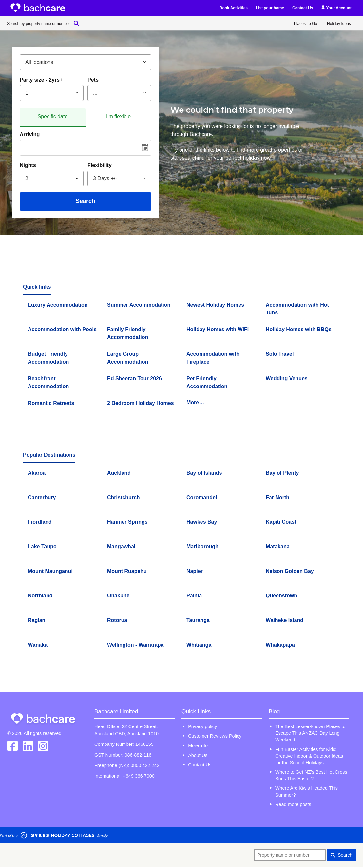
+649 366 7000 (139, 776)
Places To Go (306, 24)
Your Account (336, 8)
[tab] (53, 118)
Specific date (53, 116)
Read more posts (293, 804)
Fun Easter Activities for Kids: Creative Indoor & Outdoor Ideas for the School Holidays (309, 756)
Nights (28, 165)
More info (198, 745)
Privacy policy (202, 726)
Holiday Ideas (339, 24)
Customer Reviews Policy (215, 736)
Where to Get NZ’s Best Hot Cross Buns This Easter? (311, 775)
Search (86, 201)
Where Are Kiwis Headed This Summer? (306, 791)
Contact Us (303, 8)
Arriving (30, 134)
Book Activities (234, 8)
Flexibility (100, 165)
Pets (93, 80)
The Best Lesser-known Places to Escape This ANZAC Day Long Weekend (310, 733)
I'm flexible (118, 116)
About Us (198, 755)
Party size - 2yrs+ (41, 80)
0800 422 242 (145, 765)
